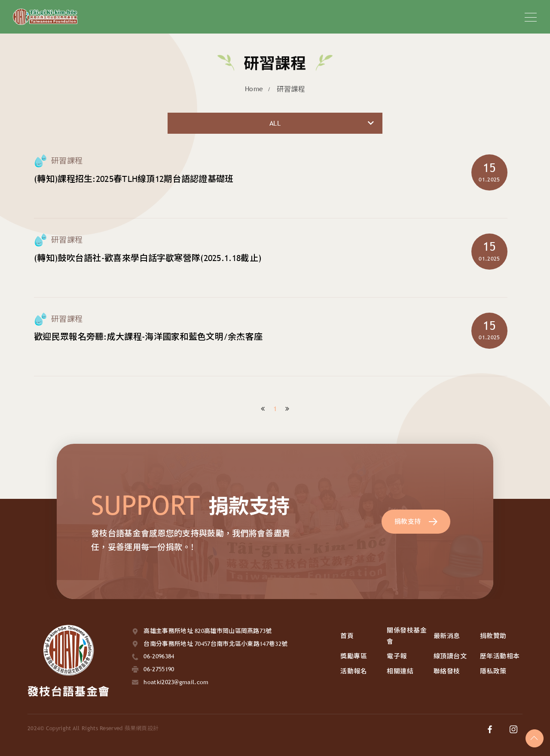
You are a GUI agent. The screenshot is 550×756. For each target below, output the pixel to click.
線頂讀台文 (450, 656)
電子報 (397, 656)
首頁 (347, 636)
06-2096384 (159, 656)
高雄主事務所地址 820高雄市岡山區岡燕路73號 (208, 631)
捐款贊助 (493, 636)
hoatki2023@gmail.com (176, 682)
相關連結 (400, 671)
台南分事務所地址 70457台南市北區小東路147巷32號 (215, 644)
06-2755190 (159, 669)
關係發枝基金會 (407, 636)
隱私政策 (493, 671)
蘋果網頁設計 (142, 728)
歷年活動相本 (500, 656)
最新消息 (447, 636)
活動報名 (354, 671)
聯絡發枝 (447, 671)
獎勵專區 (354, 656)
